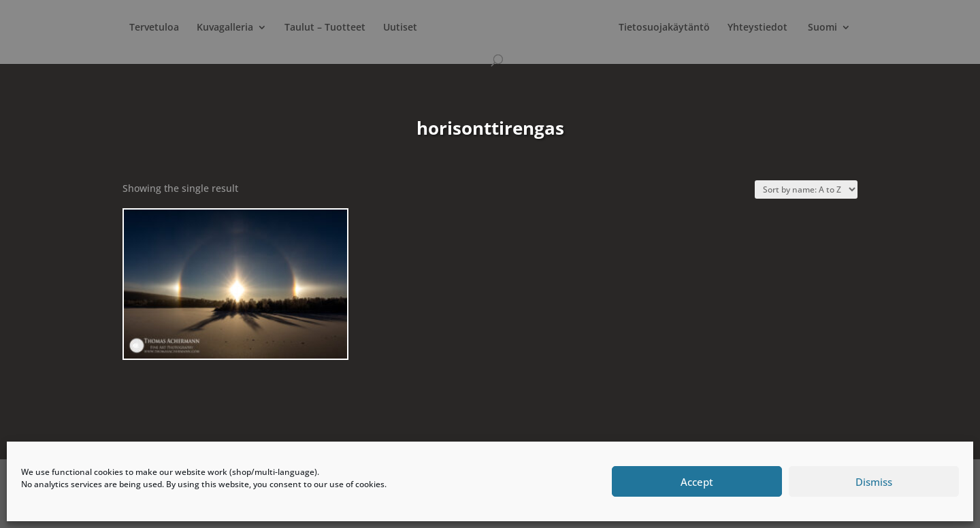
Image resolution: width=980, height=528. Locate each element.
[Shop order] (806, 189)
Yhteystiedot (757, 28)
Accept (697, 482)
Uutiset (400, 28)
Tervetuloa (154, 28)
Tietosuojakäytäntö (664, 28)
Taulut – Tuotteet (325, 28)
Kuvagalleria (225, 28)
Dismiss (874, 482)
